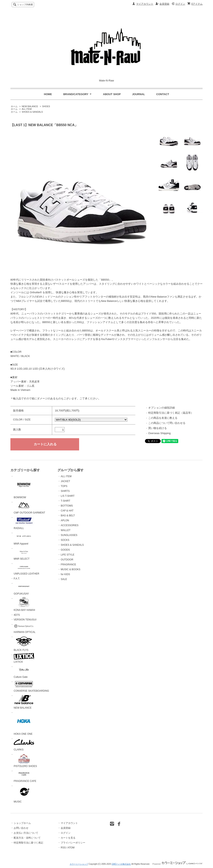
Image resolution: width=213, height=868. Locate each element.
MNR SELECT (24, 553)
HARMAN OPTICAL (25, 628)
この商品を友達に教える (163, 418)
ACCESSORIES (70, 525)
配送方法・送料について (27, 838)
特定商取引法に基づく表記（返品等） (171, 413)
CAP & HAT (67, 511)
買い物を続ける (158, 428)
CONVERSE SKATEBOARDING (31, 686)
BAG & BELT (68, 516)
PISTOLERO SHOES (25, 760)
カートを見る (68, 838)
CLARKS (24, 744)
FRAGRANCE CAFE (25, 776)
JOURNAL (138, 94)
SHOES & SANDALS (32, 112)
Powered (178, 864)
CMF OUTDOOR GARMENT (29, 507)
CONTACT (163, 94)
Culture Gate (24, 672)
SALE (64, 579)
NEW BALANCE (30, 106)
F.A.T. (17, 579)
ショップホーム (22, 823)
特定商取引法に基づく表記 (28, 843)
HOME (48, 94)
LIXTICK (24, 658)
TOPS (64, 486)
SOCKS (65, 540)
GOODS (65, 550)
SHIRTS (65, 491)
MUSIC (24, 794)
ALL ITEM (27, 109)
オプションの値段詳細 (161, 408)
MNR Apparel (24, 538)
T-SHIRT (65, 501)
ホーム (14, 106)
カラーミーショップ (79, 864)
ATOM (71, 848)
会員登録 (164, 4)
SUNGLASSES (69, 535)
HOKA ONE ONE (24, 723)
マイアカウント (145, 4)
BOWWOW (24, 487)
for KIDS (65, 574)
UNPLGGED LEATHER (26, 569)
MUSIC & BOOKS (71, 569)
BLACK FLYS (24, 643)
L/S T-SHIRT (68, 496)
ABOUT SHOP (112, 94)
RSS (63, 848)
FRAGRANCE (68, 565)
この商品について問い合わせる (167, 423)
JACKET (65, 481)
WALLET (66, 530)
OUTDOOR (67, 560)
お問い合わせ (21, 828)
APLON (65, 520)
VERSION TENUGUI (25, 620)
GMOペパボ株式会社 (121, 864)
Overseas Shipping (159, 433)
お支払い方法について (26, 833)
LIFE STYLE (68, 555)
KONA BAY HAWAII (24, 604)
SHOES (46, 106)
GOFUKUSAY (24, 588)
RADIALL (24, 523)
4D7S (17, 615)
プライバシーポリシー (73, 843)
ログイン (180, 4)
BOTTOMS (67, 506)
